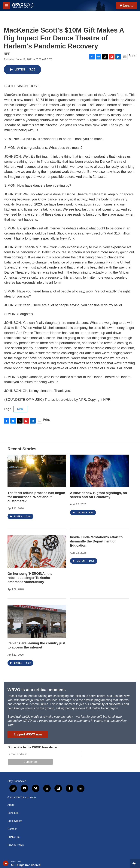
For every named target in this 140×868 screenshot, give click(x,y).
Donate (128, 6)
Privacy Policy (16, 845)
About (11, 805)
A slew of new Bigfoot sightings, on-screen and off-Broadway (99, 495)
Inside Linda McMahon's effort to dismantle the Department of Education (96, 541)
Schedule (13, 813)
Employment (15, 821)
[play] (6, 863)
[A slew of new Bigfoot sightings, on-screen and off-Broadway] (99, 471)
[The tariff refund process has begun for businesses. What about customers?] (37, 471)
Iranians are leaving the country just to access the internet (36, 645)
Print (132, 56)
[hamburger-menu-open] (6, 6)
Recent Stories (22, 449)
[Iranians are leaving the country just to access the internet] (37, 621)
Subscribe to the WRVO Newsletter (33, 747)
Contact (12, 829)
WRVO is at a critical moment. (37, 690)
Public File (14, 837)
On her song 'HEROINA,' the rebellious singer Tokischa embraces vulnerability (30, 578)
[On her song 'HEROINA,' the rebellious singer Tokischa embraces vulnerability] (37, 552)
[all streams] (135, 863)
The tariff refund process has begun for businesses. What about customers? (36, 497)
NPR (20, 409)
